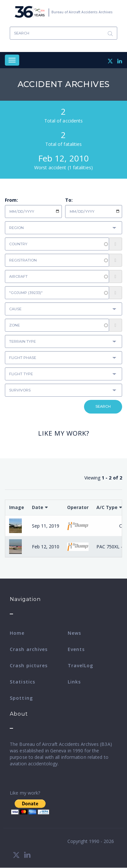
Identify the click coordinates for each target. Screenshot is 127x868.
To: (69, 200)
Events (76, 649)
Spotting (21, 698)
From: (11, 200)
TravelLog (81, 665)
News (74, 633)
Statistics (22, 682)
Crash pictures (29, 665)
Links (74, 682)
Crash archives (29, 649)
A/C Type (107, 507)
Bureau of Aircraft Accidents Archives (82, 12)
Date (38, 507)
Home (17, 633)
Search (110, 33)
